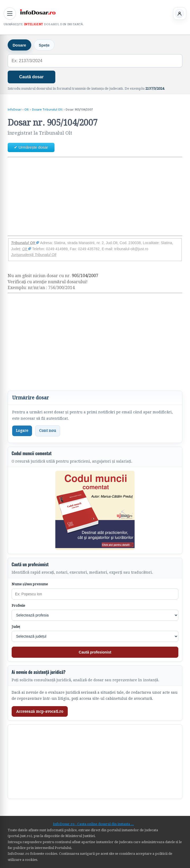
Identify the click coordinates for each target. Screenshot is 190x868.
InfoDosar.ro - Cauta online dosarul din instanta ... (93, 824)
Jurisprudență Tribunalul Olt (34, 255)
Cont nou (48, 431)
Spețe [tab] (44, 45)
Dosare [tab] (19, 45)
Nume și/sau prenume (30, 584)
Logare (22, 431)
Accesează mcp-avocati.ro (40, 711)
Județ (16, 627)
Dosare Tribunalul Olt (47, 109)
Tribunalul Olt (25, 243)
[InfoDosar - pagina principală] (38, 13)
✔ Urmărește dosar (31, 147)
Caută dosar (31, 77)
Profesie (18, 606)
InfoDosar (15, 109)
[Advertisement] (95, 197)
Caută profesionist (95, 652)
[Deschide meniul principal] (10, 13)
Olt (27, 109)
